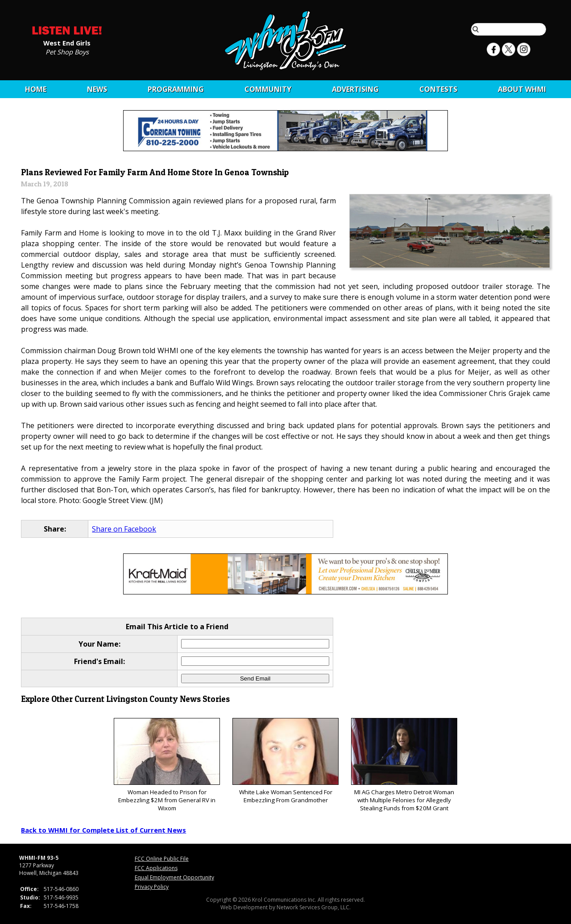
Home (36, 89)
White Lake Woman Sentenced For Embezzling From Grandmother (285, 761)
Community (268, 89)
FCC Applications (156, 868)
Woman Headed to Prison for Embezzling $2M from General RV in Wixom (167, 765)
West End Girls (67, 42)
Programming (176, 89)
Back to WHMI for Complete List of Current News (103, 830)
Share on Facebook (124, 529)
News (97, 89)
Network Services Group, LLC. (314, 907)
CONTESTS (438, 89)
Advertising (355, 89)
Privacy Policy (152, 887)
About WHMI (522, 89)
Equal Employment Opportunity (174, 877)
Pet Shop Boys (67, 51)
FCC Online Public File (162, 859)
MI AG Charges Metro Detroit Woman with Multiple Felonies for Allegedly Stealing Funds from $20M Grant (404, 765)
